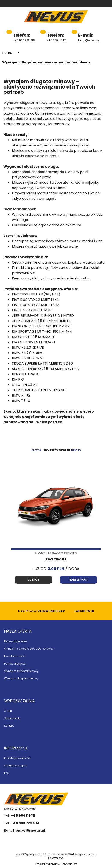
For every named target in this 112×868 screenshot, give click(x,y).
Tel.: (20, 816)
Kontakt (9, 726)
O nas (8, 711)
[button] (109, 17)
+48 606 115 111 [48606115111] (57, 37)
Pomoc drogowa (15, 664)
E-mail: (25, 830)
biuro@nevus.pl (89, 37)
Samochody (12, 718)
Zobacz (33, 580)
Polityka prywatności (17, 758)
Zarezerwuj (79, 580)
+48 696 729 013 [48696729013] (24, 37)
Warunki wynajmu (16, 766)
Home (7, 53)
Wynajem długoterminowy (21, 678)
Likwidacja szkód (15, 656)
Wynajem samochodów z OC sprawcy (29, 649)
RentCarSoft (69, 864)
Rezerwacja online (16, 641)
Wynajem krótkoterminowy (21, 671)
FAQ (7, 773)
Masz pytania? (56, 611)
